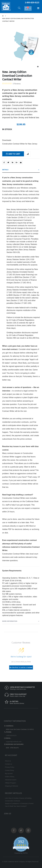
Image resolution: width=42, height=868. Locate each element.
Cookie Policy (10, 770)
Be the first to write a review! (21, 667)
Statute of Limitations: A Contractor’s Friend (19, 803)
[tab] (21, 170)
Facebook (4, 162)
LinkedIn (12, 162)
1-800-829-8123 (11, 735)
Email (21, 162)
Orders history (10, 777)
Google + (17, 162)
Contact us (9, 764)
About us (8, 761)
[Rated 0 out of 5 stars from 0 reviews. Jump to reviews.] (11, 84)
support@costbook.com (14, 742)
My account (9, 773)
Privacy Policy (10, 767)
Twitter (8, 162)
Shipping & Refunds (12, 786)
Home (3, 16)
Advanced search (11, 780)
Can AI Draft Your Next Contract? (16, 806)
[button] (38, 67)
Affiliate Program (10, 783)
